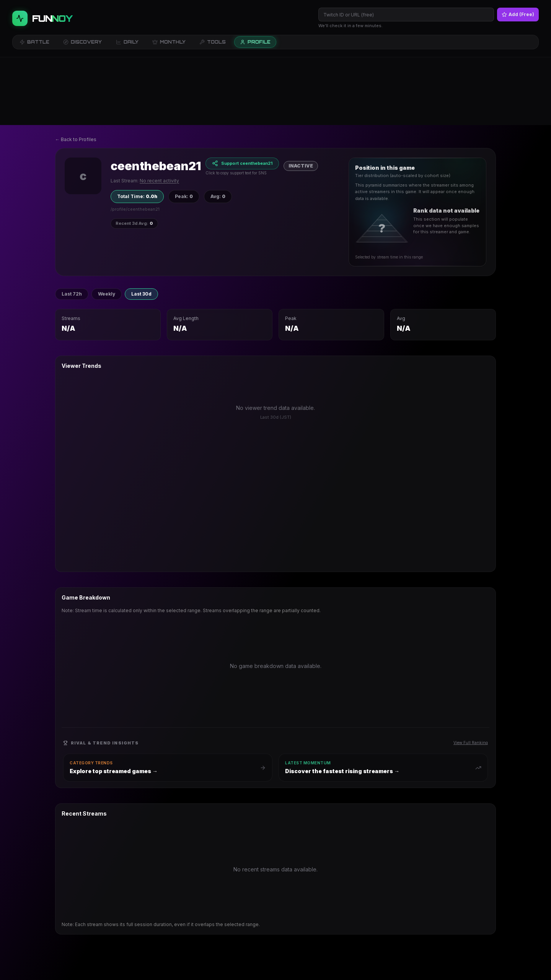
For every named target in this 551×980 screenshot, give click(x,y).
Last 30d (141, 226)
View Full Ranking (471, 675)
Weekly (107, 226)
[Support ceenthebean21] (242, 96)
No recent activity (159, 113)
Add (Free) (518, 14)
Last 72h (72, 226)
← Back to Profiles (76, 72)
